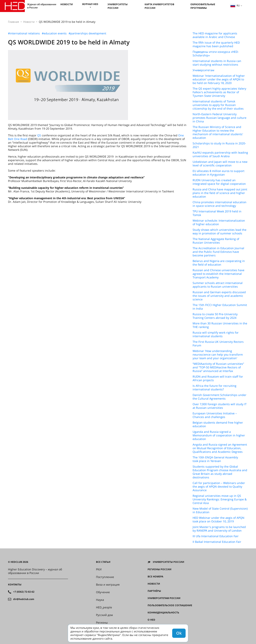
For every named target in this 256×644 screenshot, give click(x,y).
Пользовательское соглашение (170, 605)
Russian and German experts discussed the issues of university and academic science (219, 296)
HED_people (104, 607)
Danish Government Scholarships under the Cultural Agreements (219, 397)
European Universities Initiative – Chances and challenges (215, 415)
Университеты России (118, 6)
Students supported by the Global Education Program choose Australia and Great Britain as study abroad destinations (220, 472)
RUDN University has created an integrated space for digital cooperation (219, 182)
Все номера (155, 577)
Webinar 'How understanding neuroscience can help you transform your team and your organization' (218, 355)
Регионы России (159, 569)
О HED (151, 620)
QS (39, 135)
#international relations (24, 33)
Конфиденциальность (163, 613)
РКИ (99, 569)
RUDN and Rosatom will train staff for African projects (218, 378)
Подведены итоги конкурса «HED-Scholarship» (216, 54)
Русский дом (104, 615)
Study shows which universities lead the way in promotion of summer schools (219, 232)
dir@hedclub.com (24, 599)
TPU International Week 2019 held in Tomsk (217, 213)
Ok (179, 633)
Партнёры (154, 591)
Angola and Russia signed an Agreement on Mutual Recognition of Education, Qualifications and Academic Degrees (220, 448)
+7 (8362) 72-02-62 (24, 592)
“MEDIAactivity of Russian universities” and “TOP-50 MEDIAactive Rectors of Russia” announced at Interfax (218, 367)
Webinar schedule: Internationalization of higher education (219, 222)
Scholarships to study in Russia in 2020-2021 (219, 145)
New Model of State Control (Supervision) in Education (220, 510)
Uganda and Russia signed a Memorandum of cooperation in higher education (219, 435)
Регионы (102, 623)
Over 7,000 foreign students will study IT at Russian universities (220, 406)
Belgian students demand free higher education (218, 424)
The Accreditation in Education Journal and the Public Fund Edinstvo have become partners (218, 252)
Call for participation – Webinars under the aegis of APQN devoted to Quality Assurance (219, 487)
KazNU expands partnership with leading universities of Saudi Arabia (220, 154)
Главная (13, 22)
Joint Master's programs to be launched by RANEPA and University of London (219, 529)
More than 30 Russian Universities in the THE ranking (220, 325)
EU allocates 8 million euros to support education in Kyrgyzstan (218, 173)
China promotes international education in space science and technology (219, 204)
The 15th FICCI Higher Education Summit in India (220, 307)
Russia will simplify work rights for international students (216, 334)
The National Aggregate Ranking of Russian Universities (216, 241)
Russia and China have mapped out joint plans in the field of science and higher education (220, 193)
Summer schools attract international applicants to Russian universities (218, 285)
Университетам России (164, 598)
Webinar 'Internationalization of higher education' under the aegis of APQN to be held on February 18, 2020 (219, 79)
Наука (100, 600)
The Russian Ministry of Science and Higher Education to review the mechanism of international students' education (218, 132)
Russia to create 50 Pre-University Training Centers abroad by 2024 (215, 316)
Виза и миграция (108, 585)
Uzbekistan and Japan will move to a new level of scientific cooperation (220, 164)
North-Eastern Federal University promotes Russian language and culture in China (219, 118)
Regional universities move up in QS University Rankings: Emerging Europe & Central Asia (220, 499)
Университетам (203, 70)
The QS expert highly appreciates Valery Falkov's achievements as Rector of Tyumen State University (219, 92)
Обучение (103, 592)
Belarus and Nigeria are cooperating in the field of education (219, 263)
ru (235, 5)
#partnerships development (87, 33)
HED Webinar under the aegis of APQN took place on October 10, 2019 (218, 520)
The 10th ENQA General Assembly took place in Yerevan (215, 459)
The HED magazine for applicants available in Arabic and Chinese (215, 35)
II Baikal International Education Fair (217, 542)
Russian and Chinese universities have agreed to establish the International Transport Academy (218, 274)
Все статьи (103, 562)
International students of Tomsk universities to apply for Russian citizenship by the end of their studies (218, 105)
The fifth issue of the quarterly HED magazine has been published (216, 44)
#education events (54, 33)
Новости (67, 4)
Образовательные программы (203, 6)
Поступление (105, 577)
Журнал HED (90, 4)
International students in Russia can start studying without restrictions (217, 63)
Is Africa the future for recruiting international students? (214, 388)
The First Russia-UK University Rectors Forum (218, 344)
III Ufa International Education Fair (216, 536)
